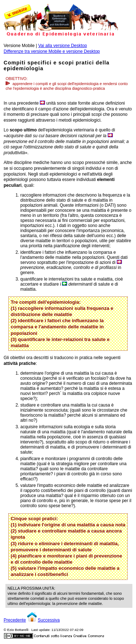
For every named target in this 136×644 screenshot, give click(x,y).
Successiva (49, 620)
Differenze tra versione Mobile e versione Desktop (52, 51)
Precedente (15, 620)
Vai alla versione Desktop (63, 46)
